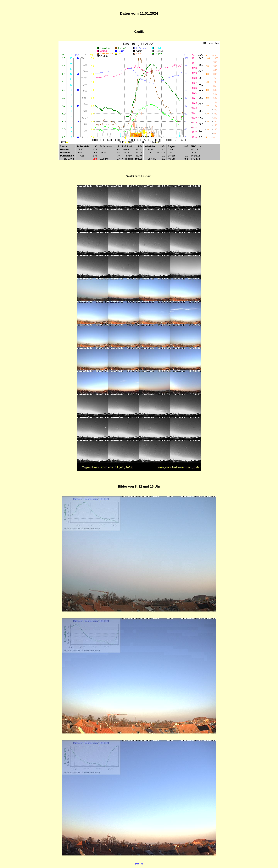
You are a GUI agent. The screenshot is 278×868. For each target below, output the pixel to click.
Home (139, 863)
